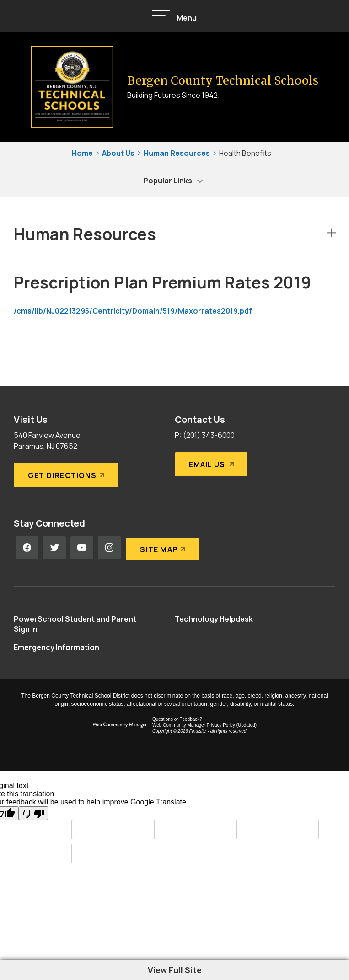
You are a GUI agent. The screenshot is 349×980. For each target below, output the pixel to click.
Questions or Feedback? (177, 719)
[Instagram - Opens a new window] (109, 548)
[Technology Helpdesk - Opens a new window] (214, 619)
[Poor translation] (33, 813)
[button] (175, 16)
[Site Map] (162, 548)
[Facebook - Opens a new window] (27, 548)
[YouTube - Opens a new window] (82, 548)
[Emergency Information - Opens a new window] (56, 647)
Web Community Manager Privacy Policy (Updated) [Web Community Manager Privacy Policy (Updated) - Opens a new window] (204, 725)
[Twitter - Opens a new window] (54, 548)
